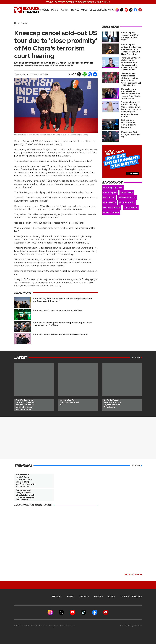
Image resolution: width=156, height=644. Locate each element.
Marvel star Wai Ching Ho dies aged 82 (131, 134)
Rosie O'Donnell (111, 213)
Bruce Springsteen (113, 187)
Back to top (133, 574)
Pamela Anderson (127, 197)
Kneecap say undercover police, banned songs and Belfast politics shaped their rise (63, 300)
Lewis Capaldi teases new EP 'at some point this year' (130, 36)
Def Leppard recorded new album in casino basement (129, 124)
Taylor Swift (127, 192)
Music (25, 23)
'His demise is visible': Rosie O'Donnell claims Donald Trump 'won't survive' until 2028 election (131, 79)
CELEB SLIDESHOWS (100, 10)
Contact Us (43, 626)
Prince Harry (110, 202)
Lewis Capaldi (110, 192)
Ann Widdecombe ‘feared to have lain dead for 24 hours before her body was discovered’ (25, 405)
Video (84, 10)
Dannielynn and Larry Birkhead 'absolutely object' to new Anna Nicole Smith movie (131, 94)
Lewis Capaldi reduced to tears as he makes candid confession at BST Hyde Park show (131, 49)
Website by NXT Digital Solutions (131, 626)
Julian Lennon (131, 208)
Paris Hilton (109, 197)
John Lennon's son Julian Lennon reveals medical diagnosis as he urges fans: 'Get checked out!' (131, 64)
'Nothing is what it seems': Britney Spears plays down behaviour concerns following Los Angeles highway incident (131, 109)
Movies (75, 10)
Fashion (65, 10)
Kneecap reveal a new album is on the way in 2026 (58, 311)
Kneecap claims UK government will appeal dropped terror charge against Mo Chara (63, 324)
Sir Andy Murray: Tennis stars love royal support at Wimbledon (112, 404)
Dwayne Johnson (112, 208)
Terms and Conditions (67, 626)
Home (17, 23)
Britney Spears (127, 202)
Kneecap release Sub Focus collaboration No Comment (61, 335)
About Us (34, 626)
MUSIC (55, 10)
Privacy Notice (53, 626)
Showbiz (44, 10)
